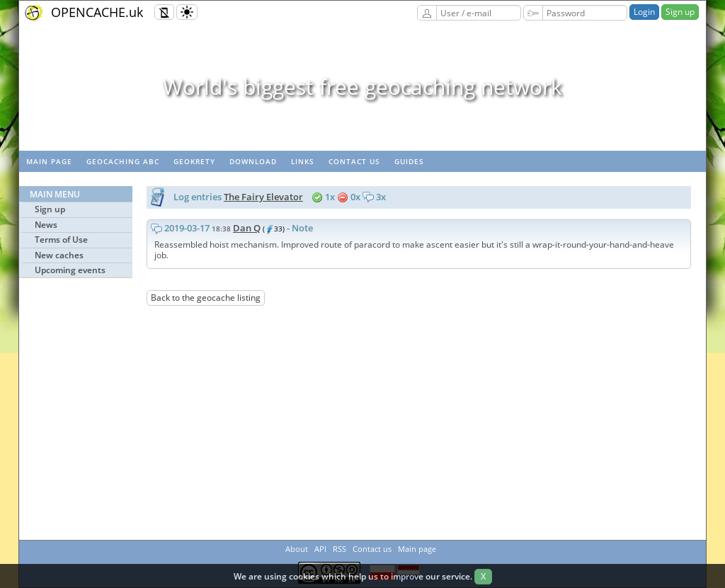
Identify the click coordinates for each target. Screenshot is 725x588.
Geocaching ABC (123, 161)
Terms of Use (61, 240)
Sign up (680, 12)
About (297, 549)
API (320, 549)
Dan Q (247, 228)
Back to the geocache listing (206, 298)
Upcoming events (70, 270)
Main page (49, 161)
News (46, 225)
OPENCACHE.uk (97, 12)
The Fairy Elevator (263, 197)
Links (303, 161)
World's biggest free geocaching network (362, 87)
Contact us (354, 161)
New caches (59, 255)
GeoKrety (194, 161)
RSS (339, 549)
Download (253, 161)
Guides (409, 161)
